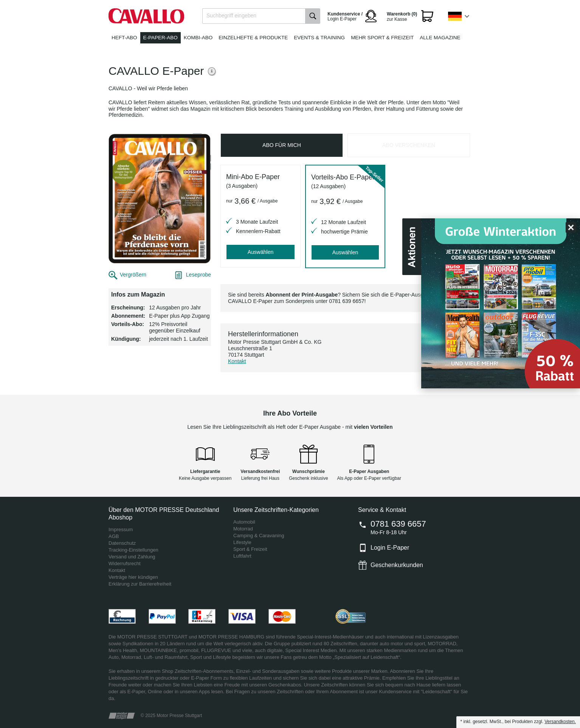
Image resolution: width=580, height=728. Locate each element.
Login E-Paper (390, 548)
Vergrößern (133, 275)
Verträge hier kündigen (133, 577)
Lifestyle (242, 542)
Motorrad (243, 529)
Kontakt (237, 361)
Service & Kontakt (382, 510)
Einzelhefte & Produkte (253, 38)
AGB (114, 536)
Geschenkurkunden (397, 565)
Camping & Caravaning (259, 536)
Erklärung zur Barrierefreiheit (140, 584)
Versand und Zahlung (132, 557)
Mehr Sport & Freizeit (382, 38)
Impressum (121, 529)
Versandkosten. (560, 722)
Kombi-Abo (198, 38)
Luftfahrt (242, 556)
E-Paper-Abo (161, 38)
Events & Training (319, 38)
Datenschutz (122, 543)
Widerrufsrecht (125, 563)
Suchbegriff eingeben (231, 15)
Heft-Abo (124, 38)
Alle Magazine (440, 38)
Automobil (244, 522)
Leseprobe (199, 275)
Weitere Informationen (212, 71)
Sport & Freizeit (250, 549)
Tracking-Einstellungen (133, 550)
